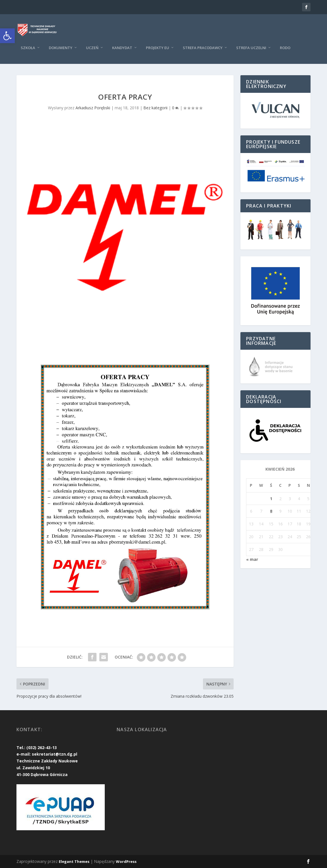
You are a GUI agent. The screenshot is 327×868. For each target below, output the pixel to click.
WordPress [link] (126, 861)
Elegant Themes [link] (74, 861)
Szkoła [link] (28, 48)
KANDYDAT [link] (122, 48)
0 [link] (175, 108)
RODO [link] (285, 48)
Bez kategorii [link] (155, 108)
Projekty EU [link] (158, 48)
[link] (7, 36)
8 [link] (271, 511)
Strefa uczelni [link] (251, 48)
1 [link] (271, 499)
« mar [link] (252, 559)
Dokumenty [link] (61, 48)
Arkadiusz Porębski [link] (93, 108)
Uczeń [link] (92, 48)
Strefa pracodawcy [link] (203, 48)
